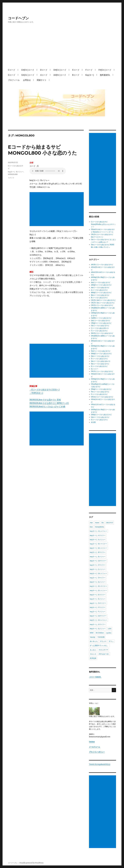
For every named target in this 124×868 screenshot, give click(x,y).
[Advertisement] (63, 48)
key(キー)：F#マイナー (98, 603)
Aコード (44, 75)
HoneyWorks (100, 527)
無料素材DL (105, 75)
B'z (103, 523)
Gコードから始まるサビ (99, 420)
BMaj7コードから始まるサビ (101, 293)
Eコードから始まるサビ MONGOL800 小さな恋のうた (42, 150)
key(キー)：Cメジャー (98, 569)
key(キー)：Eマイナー (98, 595)
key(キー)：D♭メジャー (98, 573)
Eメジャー (95, 369)
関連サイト (42, 80)
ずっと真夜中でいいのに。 (99, 646)
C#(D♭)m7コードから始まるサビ (103, 300)
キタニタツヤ (103, 650)
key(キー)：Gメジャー (98, 629)
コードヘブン (18, 18)
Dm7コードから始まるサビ (101, 351)
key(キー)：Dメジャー (98, 582)
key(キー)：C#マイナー (98, 561)
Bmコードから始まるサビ (100, 295)
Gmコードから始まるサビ (100, 417)
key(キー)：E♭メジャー (98, 590)
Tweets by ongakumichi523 (100, 764)
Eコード (76, 70)
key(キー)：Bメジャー (16, 172)
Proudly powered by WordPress (31, 863)
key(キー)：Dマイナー (98, 578)
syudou (109, 633)
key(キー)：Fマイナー (98, 607)
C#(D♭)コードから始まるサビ (102, 305)
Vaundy (92, 637)
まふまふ (93, 650)
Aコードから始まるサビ (99, 290)
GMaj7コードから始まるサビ (101, 415)
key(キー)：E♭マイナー (98, 586)
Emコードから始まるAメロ (101, 361)
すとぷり (103, 641)
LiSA (110, 629)
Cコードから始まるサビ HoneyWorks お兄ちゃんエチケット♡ (103, 224)
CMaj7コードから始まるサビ (101, 323)
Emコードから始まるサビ (100, 364)
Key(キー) (90, 75)
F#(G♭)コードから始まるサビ (102, 371)
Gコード (12, 75)
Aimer (97, 523)
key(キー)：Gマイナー (98, 624)
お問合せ (27, 80)
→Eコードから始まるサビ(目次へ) (45, 390)
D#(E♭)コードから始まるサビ (102, 333)
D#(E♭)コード (60, 70)
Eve (91, 527)
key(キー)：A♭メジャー (98, 531)
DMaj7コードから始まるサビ (101, 354)
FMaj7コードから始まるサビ (101, 389)
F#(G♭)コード (105, 70)
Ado (91, 523)
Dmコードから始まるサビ (100, 356)
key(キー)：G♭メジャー (99, 620)
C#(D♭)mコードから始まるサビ (103, 303)
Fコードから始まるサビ (99, 394)
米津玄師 (93, 658)
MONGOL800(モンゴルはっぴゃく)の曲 (47, 406)
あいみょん (94, 641)
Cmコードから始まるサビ (100, 326)
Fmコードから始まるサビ (100, 392)
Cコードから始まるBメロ (100, 328)
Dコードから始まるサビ (99, 359)
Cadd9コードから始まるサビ (101, 318)
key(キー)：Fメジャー (98, 612)
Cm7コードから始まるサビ (101, 321)
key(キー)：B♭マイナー (98, 544)
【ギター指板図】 (95, 677)
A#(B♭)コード (60, 75)
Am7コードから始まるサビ (101, 282)
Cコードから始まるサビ (99, 331)
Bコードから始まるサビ (99, 298)
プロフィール (14, 80)
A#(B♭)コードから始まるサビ (102, 265)
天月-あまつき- (104, 654)
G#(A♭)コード (28, 75)
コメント (11, 178)
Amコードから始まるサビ (100, 287)
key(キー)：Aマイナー (98, 535)
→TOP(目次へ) (36, 393)
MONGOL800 (13, 174)
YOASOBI (101, 637)
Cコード (12, 70)
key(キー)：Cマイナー (98, 565)
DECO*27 (110, 523)
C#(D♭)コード (28, 70)
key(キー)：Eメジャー (98, 599)
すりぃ (111, 641)
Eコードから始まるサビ (99, 366)
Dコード (44, 70)
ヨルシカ (93, 654)
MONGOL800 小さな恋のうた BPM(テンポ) (49, 403)
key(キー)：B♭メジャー (98, 548)
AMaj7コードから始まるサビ (101, 285)
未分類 (93, 422)
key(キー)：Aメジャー (98, 540)
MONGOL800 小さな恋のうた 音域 (45, 400)
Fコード (89, 70)
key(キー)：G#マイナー (98, 616)
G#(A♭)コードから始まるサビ (102, 397)
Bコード (76, 75)
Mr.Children (100, 633)
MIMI (92, 633)
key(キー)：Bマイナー (98, 552)
